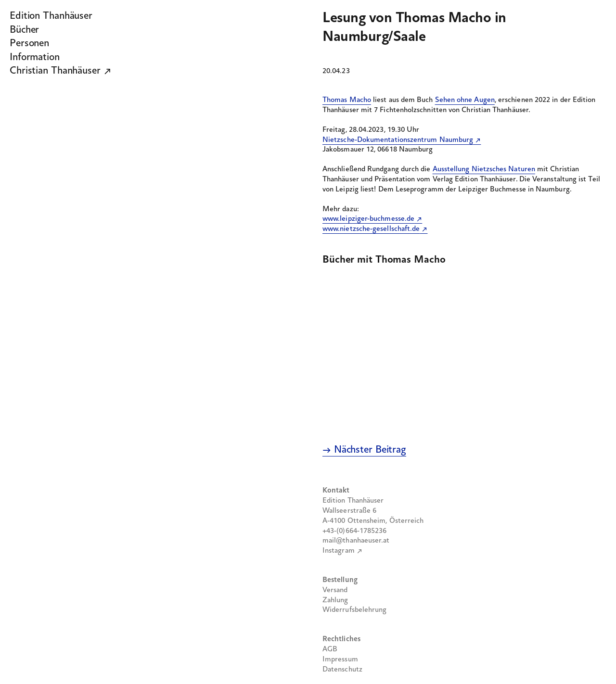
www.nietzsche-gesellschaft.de (371, 229)
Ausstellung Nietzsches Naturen (484, 169)
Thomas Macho (347, 100)
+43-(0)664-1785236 (354, 531)
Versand (335, 590)
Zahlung (335, 600)
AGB (330, 649)
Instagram (339, 551)
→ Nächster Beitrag (364, 450)
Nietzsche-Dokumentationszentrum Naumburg (398, 140)
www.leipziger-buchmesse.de (368, 219)
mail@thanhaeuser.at (356, 541)
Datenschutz (342, 670)
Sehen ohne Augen (465, 100)
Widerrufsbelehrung (354, 610)
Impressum (340, 659)
